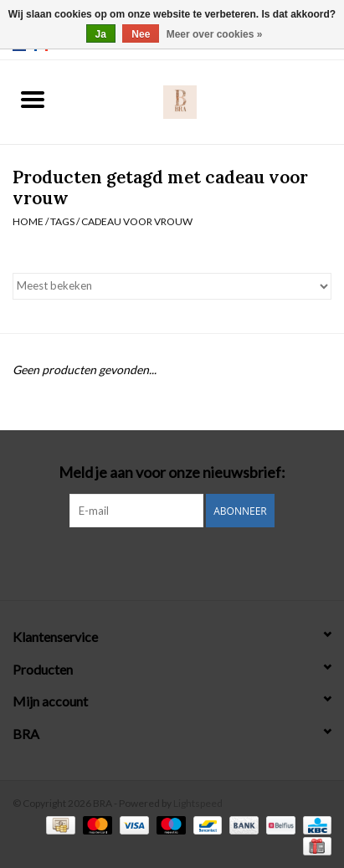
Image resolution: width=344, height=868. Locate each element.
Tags (62, 221)
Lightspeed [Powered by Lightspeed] (198, 803)
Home (28, 221)
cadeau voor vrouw (137, 221)
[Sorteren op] (172, 286)
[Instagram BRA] (172, 562)
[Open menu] (33, 99)
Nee (141, 34)
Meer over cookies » (215, 34)
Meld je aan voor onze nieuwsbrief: (172, 473)
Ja (101, 34)
